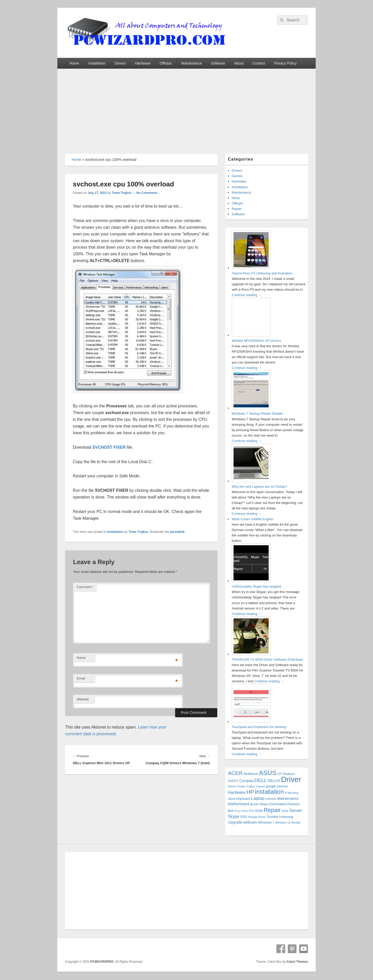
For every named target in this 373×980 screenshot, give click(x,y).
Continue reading (247, 295)
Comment (85, 587)
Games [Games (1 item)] (260, 786)
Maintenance (191, 63)
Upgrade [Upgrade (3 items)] (235, 822)
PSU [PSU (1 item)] (252, 811)
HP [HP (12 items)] (250, 792)
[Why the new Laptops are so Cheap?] (251, 481)
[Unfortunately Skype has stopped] (251, 581)
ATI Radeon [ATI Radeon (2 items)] (286, 774)
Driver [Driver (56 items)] (291, 779)
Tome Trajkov (122, 193)
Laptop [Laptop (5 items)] (258, 798)
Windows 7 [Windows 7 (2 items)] (266, 822)
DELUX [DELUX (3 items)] (274, 781)
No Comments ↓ (148, 193)
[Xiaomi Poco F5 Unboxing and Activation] (251, 268)
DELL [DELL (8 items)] (261, 780)
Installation (97, 63)
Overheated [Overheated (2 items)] (278, 804)
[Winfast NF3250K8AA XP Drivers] (251, 335)
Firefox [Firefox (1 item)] (242, 786)
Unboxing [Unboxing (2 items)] (286, 817)
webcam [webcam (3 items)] (250, 822)
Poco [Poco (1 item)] (237, 811)
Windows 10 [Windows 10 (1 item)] (283, 823)
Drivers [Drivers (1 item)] (232, 786)
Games (237, 176)
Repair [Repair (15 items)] (272, 810)
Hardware (143, 63)
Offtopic (166, 63)
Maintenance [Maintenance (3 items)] (288, 799)
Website (83, 699)
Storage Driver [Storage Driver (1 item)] (257, 817)
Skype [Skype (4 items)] (234, 816)
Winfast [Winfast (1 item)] (296, 823)
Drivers (120, 63)
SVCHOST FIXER (109, 447)
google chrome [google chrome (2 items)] (277, 786)
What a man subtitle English (252, 519)
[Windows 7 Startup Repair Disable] (251, 408)
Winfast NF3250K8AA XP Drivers (256, 341)
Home (74, 63)
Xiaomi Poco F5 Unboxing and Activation (262, 273)
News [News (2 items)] (264, 804)
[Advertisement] (186, 107)
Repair (237, 209)
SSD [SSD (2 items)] (243, 817)
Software (218, 63)
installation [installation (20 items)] (269, 792)
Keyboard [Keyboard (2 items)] (243, 799)
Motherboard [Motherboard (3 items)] (238, 804)
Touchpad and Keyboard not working (259, 727)
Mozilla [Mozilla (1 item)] (254, 804)
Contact (259, 63)
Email (81, 678)
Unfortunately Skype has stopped (257, 586)
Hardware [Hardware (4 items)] (237, 792)
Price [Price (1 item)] (245, 811)
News (236, 198)
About (239, 63)
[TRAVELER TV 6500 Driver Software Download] (251, 654)
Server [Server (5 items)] (296, 811)
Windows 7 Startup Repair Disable (257, 413)
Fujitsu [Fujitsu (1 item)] (251, 786)
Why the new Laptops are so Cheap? (259, 487)
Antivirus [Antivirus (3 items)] (251, 774)
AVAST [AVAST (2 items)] (233, 781)
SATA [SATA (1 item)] (285, 811)
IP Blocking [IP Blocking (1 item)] (292, 793)
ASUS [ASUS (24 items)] (267, 773)
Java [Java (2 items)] (231, 799)
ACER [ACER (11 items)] (235, 773)
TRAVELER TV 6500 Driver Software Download (267, 659)
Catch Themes (297, 962)
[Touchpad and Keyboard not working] (251, 721)
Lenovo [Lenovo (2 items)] (271, 799)
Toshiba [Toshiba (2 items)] (272, 817)
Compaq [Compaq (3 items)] (246, 781)
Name (81, 658)
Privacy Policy (285, 63)
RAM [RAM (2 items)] (259, 811)
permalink (177, 532)
